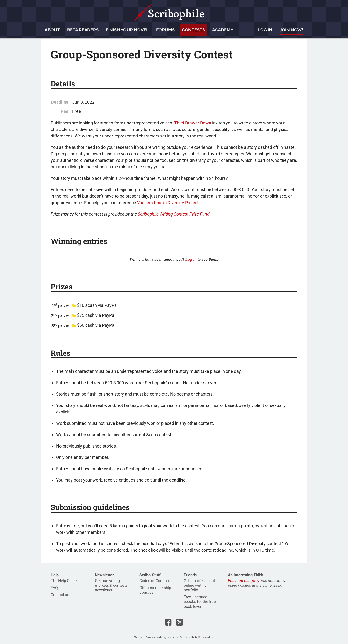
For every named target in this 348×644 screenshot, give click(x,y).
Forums (165, 30)
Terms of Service (145, 637)
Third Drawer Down (193, 123)
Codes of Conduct (155, 581)
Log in (265, 30)
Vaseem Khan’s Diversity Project (168, 203)
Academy (223, 30)
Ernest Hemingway (244, 581)
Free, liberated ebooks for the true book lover (200, 602)
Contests (193, 30)
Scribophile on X (180, 622)
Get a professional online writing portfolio (199, 585)
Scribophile (169, 13)
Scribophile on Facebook (168, 622)
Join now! (291, 30)
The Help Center (64, 581)
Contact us (60, 595)
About (52, 30)
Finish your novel (127, 30)
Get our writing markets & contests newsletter (111, 585)
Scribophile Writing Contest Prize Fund (174, 214)
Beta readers (83, 30)
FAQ (54, 588)
